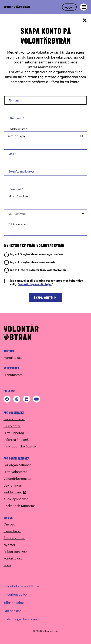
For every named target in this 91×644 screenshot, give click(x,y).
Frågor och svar (15, 552)
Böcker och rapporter (19, 506)
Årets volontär (14, 538)
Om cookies (12, 611)
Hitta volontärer (15, 472)
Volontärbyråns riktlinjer (35, 284)
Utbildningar (13, 485)
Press (7, 565)
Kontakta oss (13, 358)
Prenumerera (13, 375)
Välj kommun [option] (17, 214)
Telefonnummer (18, 224)
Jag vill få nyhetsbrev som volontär (31, 262)
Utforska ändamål (17, 440)
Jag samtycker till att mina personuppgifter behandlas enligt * (43, 282)
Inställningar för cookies (21, 619)
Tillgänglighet (14, 603)
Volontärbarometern (18, 478)
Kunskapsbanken (16, 499)
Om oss (9, 524)
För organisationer (17, 465)
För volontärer (14, 419)
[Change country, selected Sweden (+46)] (8, 231)
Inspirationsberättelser (20, 446)
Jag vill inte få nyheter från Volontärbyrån (35, 270)
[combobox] (45, 214)
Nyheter (9, 545)
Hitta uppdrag (14, 433)
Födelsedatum (18, 129)
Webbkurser (15, 492)
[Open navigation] (84, 7)
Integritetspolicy (16, 594)
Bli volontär (12, 426)
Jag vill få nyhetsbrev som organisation (33, 254)
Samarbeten (12, 531)
